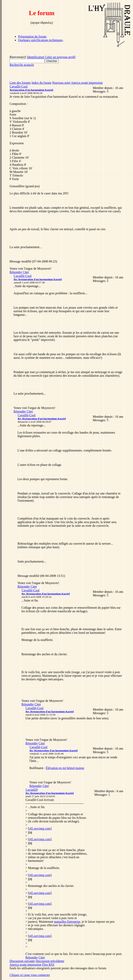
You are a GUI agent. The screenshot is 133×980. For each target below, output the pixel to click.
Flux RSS (48, 965)
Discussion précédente (50, 961)
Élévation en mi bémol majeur (65, 768)
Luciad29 (32, 790)
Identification (36, 57)
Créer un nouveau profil (60, 57)
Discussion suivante (22, 961)
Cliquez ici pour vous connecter (30, 975)
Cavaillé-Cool (19, 86)
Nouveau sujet (61, 83)
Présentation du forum (32, 37)
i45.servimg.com (40, 828)
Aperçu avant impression (87, 83)
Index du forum (41, 83)
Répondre (16, 272)
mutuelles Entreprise (67, 922)
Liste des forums (20, 83)
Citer (26, 272)
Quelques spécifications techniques (40, 40)
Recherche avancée (22, 65)
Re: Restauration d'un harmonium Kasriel (38, 279)
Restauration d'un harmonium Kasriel (31, 90)
